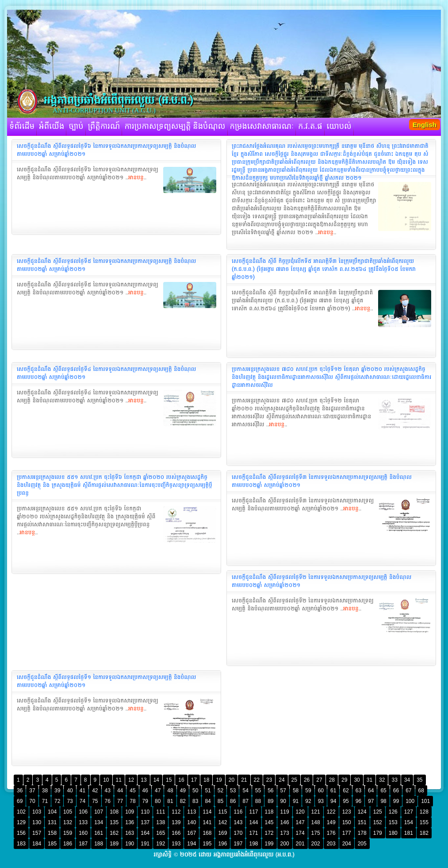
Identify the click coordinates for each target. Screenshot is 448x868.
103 (37, 812)
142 (222, 822)
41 (82, 791)
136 (130, 822)
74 (82, 801)
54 (245, 791)
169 (222, 833)
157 (37, 833)
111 (161, 812)
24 (281, 780)
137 (145, 822)
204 (347, 844)
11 (119, 780)
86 (233, 801)
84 (208, 801)
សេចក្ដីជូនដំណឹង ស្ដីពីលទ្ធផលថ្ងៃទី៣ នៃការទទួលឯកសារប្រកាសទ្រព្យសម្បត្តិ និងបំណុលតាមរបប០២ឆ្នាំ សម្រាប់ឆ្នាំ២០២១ (322, 481)
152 (378, 822)
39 (57, 791)
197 (238, 844)
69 (20, 801)
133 (83, 822)
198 (253, 844)
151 (362, 822)
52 (220, 791)
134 (99, 822)
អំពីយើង (52, 127)
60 (321, 791)
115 (222, 812)
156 (21, 833)
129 (21, 822)
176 (331, 833)
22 (257, 780)
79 (145, 801)
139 (176, 822)
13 (144, 780)
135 (114, 822)
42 (95, 791)
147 (300, 822)
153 (393, 822)
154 (409, 822)
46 (145, 791)
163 (130, 833)
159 (68, 833)
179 (378, 833)
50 (195, 791)
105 (68, 812)
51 (208, 791)
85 (220, 801)
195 (207, 844)
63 (358, 791)
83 (195, 801)
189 (114, 844)
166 (176, 833)
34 (407, 780)
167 (191, 833)
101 (425, 801)
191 (145, 844)
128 (424, 812)
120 (300, 812)
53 (233, 791)
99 (396, 801)
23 (269, 780)
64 (371, 791)
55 (258, 791)
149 (331, 822)
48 (170, 791)
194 (191, 844)
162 (114, 833)
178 (362, 833)
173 (285, 833)
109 (130, 812)
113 (191, 812)
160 (83, 833)
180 (393, 833)
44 (120, 791)
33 (394, 780)
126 (393, 812)
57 (283, 791)
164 (145, 833)
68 (421, 791)
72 (57, 801)
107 (99, 812)
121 (316, 812)
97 (371, 801)
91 (296, 801)
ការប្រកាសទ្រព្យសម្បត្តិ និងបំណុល (175, 127)
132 (68, 822)
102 (21, 812)
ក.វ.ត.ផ (310, 127)
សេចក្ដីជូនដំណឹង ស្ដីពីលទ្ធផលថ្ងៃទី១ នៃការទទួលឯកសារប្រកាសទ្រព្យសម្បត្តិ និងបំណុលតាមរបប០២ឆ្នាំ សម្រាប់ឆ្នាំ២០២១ (107, 681)
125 (378, 812)
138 (161, 822)
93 (321, 801)
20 (232, 780)
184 (37, 844)
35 (419, 780)
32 (382, 780)
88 (258, 801)
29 (344, 780)
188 (99, 844)
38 (45, 791)
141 (207, 822)
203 (331, 844)
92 (308, 801)
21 (244, 780)
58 (296, 791)
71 (45, 801)
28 (332, 780)
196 (222, 844)
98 (383, 801)
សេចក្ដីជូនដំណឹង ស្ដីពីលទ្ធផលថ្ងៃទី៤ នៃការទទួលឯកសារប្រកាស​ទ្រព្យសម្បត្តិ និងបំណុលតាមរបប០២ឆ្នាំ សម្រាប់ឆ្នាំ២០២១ (107, 373)
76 (108, 801)
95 (346, 801)
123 (347, 812)
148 (316, 822)
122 (331, 812)
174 (300, 833)
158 (52, 833)
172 (269, 833)
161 (99, 833)
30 (357, 780)
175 (316, 833)
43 (108, 791)
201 (300, 844)
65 (383, 791)
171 (253, 833)
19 (219, 780)
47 (158, 791)
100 (410, 801)
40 (70, 791)
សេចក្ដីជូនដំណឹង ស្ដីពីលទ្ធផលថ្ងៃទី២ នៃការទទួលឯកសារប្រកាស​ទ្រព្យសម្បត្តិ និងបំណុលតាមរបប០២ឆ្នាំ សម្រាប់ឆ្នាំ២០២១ (322, 581)
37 (32, 791)
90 (283, 801)
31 (370, 780)
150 (347, 822)
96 (358, 801)
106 (83, 812)
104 (52, 812)
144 (253, 822)
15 (169, 780)
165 (161, 833)
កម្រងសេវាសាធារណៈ (262, 127)
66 (396, 791)
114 (207, 812)
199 (269, 844)
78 (132, 801)
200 (285, 844)
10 (106, 780)
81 (170, 801)
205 (362, 844)
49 (183, 791)
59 (308, 791)
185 (52, 844)
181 (409, 833)
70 (32, 801)
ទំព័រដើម (22, 127)
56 (270, 791)
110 (145, 812)
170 (238, 833)
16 (181, 780)
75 (95, 801)
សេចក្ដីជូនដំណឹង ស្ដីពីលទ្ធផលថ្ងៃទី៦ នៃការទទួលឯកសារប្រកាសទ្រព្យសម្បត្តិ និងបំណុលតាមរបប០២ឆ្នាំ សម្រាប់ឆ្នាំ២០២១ (107, 150)
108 (114, 812)
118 (269, 812)
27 (319, 780)
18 (206, 780)
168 (207, 833)
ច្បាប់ (76, 127)
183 (21, 844)
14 (156, 780)
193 (176, 844)
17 (194, 780)
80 (158, 801)
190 (130, 844)
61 (333, 791)
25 (294, 780)
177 (347, 833)
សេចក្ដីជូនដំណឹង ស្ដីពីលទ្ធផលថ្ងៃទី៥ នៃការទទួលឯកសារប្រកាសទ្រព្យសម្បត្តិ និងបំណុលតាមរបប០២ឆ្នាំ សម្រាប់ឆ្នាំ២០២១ (107, 265)
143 (238, 822)
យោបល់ (339, 127)
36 (20, 791)
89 (270, 801)
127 (409, 812)
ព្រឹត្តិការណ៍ (104, 127)
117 (253, 812)
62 (346, 791)
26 (307, 780)
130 (37, 822)
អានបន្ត (136, 177)
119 (285, 812)
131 (52, 822)
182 (424, 833)
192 (161, 844)
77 (120, 801)
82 (183, 801)
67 (408, 791)
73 (70, 801)
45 (132, 791)
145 (269, 822)
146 (285, 822)
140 (191, 822)
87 (245, 801)
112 (176, 812)
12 (131, 780)
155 (424, 822)
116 (238, 812)
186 (68, 844)
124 (362, 812)
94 (333, 801)
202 (316, 844)
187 (83, 844)
